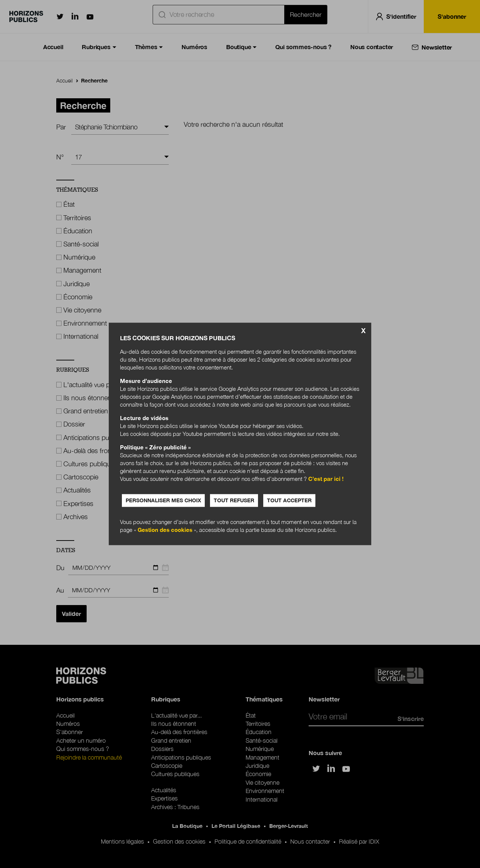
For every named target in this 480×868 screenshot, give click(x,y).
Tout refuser (234, 501)
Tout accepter (289, 501)
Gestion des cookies (165, 530)
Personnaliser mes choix (163, 501)
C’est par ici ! (326, 479)
